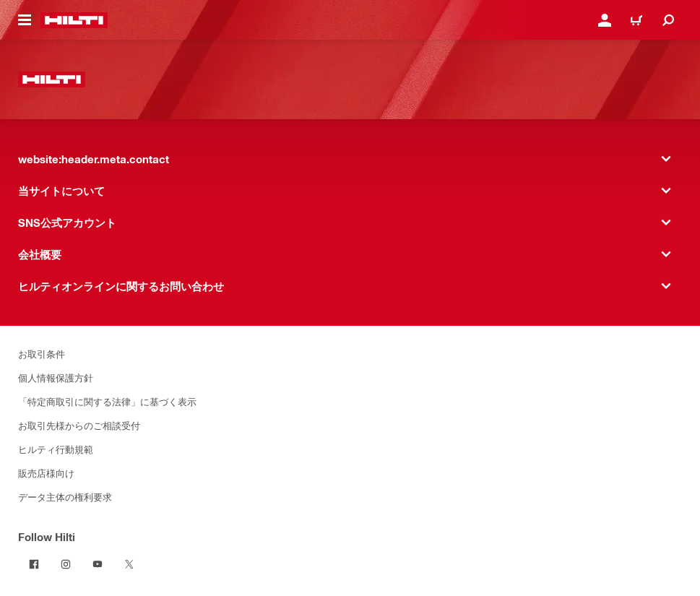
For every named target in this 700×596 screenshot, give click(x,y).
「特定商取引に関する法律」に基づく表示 (107, 401)
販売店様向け (46, 473)
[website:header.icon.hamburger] (25, 20)
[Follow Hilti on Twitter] (129, 564)
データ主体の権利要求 (65, 497)
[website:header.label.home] (74, 20)
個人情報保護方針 (56, 377)
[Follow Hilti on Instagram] (66, 564)
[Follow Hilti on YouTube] (98, 564)
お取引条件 (42, 354)
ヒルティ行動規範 (56, 449)
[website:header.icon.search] (668, 20)
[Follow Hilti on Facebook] (34, 564)
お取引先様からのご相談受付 (79, 425)
